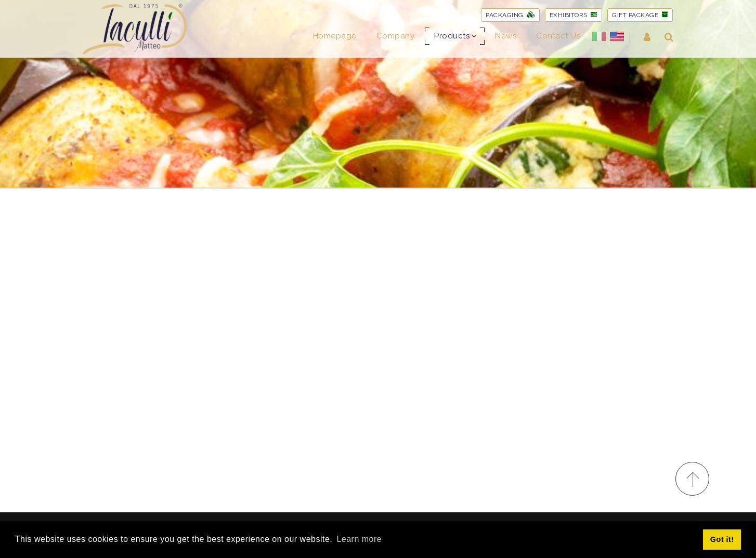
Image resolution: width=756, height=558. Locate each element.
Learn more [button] (359, 539)
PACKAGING (510, 15)
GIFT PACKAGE (640, 15)
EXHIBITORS (573, 15)
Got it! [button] (722, 539)
